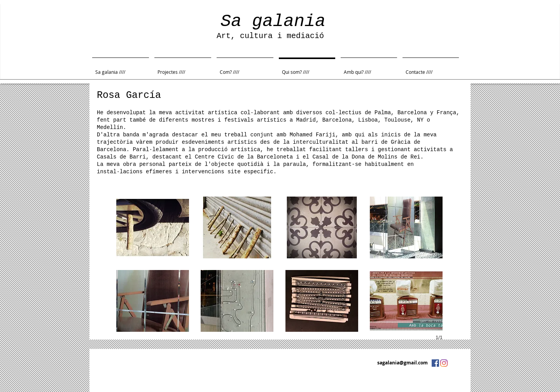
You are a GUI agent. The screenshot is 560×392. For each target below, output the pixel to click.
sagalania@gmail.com (402, 363)
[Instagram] (444, 363)
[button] (153, 227)
